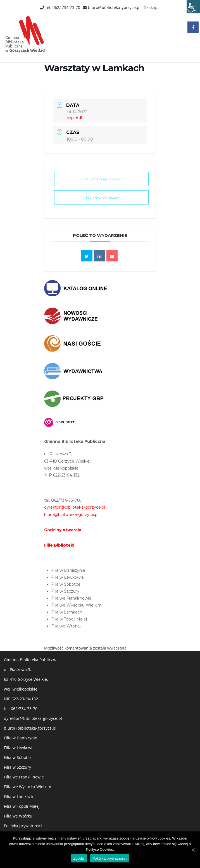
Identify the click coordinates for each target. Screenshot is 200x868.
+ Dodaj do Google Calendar (101, 179)
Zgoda (79, 858)
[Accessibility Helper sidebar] (193, 7)
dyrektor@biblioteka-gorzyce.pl (33, 718)
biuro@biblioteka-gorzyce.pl (30, 728)
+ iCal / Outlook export (101, 197)
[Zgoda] (193, 850)
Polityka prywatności (23, 826)
